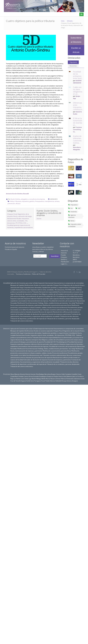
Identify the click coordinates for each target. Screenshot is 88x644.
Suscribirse (55, 256)
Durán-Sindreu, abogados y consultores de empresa (28, 199)
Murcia (48, 379)
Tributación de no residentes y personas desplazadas (63, 319)
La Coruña (79, 376)
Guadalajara (43, 376)
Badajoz (42, 374)
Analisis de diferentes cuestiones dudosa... (77, 139)
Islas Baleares (68, 376)
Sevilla (28, 381)
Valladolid (58, 381)
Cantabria (68, 374)
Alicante (22, 374)
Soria (32, 381)
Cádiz (63, 374)
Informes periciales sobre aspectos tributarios (51, 299)
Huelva (56, 376)
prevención (11, 204)
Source (39, 219)
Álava (12, 374)
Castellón (74, 374)
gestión (32, 201)
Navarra (53, 379)
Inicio (63, 21)
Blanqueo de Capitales (17, 285)
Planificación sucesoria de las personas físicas (57, 305)
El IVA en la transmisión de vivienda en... (78, 122)
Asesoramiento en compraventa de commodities (69, 283)
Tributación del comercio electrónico (22, 321)
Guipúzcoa (50, 376)
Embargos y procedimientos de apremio (32, 296)
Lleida (26, 379)
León (23, 379)
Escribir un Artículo (76, 50)
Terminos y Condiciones (23, 274)
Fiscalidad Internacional (75, 296)
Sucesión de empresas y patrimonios (60, 314)
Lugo (30, 379)
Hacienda (72, 212)
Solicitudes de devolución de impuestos (36, 314)
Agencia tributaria (72, 216)
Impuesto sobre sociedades (75, 225)
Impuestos (73, 205)
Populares (73, 62)
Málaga (39, 379)
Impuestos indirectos (30, 299)
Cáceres (59, 374)
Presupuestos (40, 201)
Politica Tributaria (15, 201)
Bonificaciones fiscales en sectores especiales (39, 285)
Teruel (43, 381)
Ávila (37, 374)
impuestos (25, 201)
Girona (31, 376)
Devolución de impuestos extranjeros (27, 294)
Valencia (52, 381)
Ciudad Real (14, 376)
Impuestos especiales (17, 299)
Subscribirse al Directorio (76, 40)
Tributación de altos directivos (69, 316)
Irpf (78, 208)
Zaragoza (75, 381)
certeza (57, 201)
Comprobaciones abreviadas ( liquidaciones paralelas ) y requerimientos (46, 287)
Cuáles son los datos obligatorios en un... (78, 91)
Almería (28, 374)
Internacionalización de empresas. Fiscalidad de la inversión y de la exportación (52, 301)
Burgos (53, 374)
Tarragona (37, 381)
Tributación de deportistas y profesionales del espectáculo (28, 319)
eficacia (18, 204)
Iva (70, 208)
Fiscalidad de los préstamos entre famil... (78, 75)
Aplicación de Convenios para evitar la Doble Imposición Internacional (32, 283)
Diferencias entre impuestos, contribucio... (78, 106)
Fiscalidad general (13, 225)
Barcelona (48, 374)
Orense (58, 379)
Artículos (70, 21)
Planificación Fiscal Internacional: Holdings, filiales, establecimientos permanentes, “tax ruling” (46, 303)
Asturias (33, 374)
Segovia (23, 381)
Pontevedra (70, 379)
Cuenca (26, 376)
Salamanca (77, 379)
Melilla (44, 379)
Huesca (61, 376)
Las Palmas (17, 379)
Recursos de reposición (46, 312)
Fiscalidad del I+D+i (50, 296)
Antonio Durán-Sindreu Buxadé (17, 194)
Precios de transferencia (60, 307)
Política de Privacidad (39, 274)
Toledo (47, 381)
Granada (36, 376)
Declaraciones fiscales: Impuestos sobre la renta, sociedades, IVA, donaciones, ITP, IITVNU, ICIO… (18, 221)
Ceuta (80, 374)
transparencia (49, 201)
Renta (71, 221)
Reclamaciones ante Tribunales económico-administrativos (48, 310)
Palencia (63, 379)
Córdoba (21, 376)
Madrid (34, 379)
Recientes (73, 66)
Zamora (69, 381)
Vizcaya (64, 381)
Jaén (74, 376)
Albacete (17, 374)
